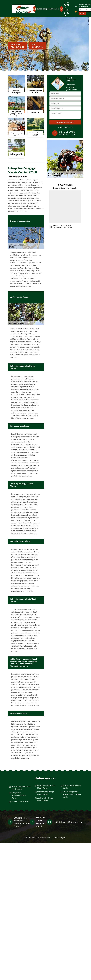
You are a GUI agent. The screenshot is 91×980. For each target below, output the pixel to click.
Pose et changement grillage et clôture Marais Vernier (72, 794)
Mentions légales (60, 838)
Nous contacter (37, 46)
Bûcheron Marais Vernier (20, 802)
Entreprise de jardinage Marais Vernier (46, 793)
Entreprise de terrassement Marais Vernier (19, 795)
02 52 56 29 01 (67, 5)
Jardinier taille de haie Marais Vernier (45, 799)
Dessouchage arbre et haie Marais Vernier (21, 788)
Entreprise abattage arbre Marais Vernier (46, 787)
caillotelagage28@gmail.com (48, 9)
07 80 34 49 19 (67, 13)
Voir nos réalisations (17, 46)
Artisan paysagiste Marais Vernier (72, 787)
